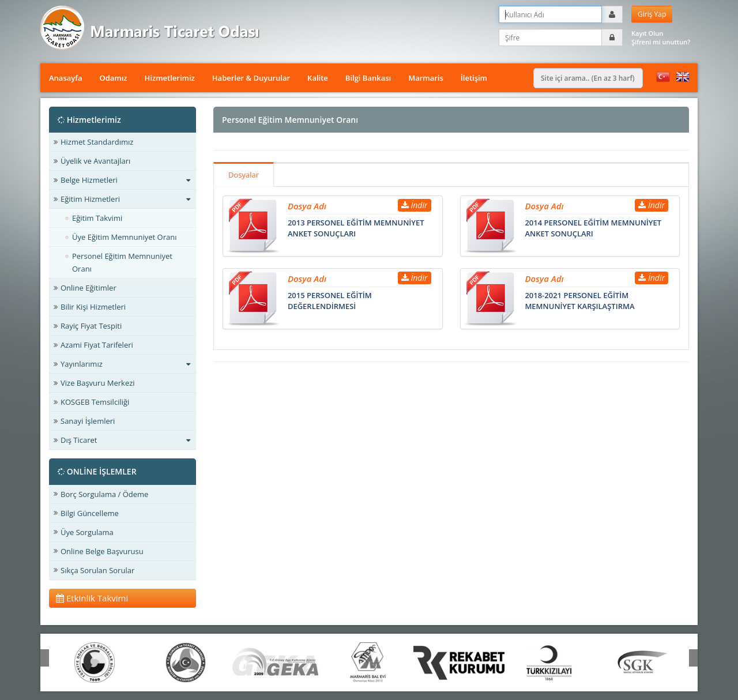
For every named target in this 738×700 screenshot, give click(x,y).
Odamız (113, 78)
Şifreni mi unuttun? (661, 42)
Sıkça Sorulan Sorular (97, 570)
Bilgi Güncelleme (90, 513)
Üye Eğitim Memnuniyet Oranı (125, 237)
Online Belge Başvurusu (102, 551)
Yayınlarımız (125, 364)
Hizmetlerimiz (170, 78)
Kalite (318, 78)
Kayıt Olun (647, 33)
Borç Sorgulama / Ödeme (104, 494)
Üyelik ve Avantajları (95, 161)
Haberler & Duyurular (251, 78)
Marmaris (426, 78)
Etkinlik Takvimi (92, 598)
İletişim (474, 78)
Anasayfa (65, 78)
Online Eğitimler (89, 288)
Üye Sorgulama (87, 532)
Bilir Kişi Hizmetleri (93, 307)
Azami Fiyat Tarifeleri (97, 345)
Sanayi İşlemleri (88, 421)
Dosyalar (244, 175)
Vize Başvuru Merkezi (98, 383)
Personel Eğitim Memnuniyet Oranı (122, 262)
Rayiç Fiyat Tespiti (91, 326)
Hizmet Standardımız (97, 142)
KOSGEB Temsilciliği (95, 402)
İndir (415, 205)
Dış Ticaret (125, 440)
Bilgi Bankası (368, 78)
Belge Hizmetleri (125, 180)
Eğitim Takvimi (97, 218)
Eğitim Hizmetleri (125, 199)
